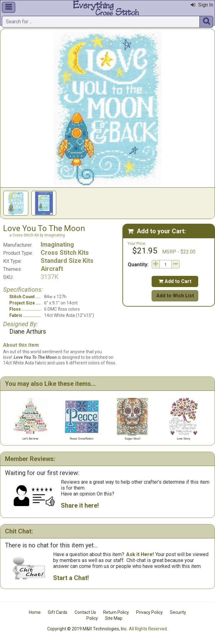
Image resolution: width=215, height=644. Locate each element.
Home (35, 612)
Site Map (114, 618)
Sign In (202, 5)
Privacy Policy (149, 612)
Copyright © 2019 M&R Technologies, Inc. (87, 629)
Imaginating (57, 244)
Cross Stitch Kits (65, 253)
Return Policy (116, 612)
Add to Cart (175, 281)
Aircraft (52, 269)
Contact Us (85, 612)
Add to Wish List (175, 296)
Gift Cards (58, 612)
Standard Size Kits (67, 261)
